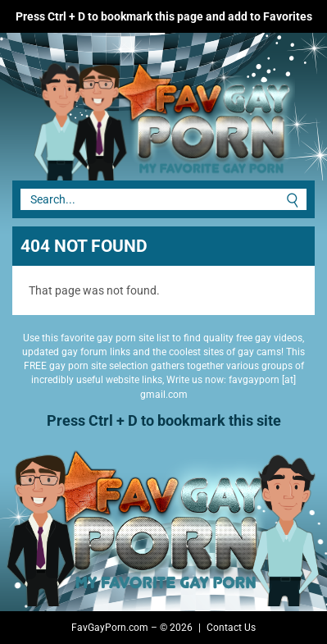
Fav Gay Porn (123, 115)
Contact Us (231, 628)
